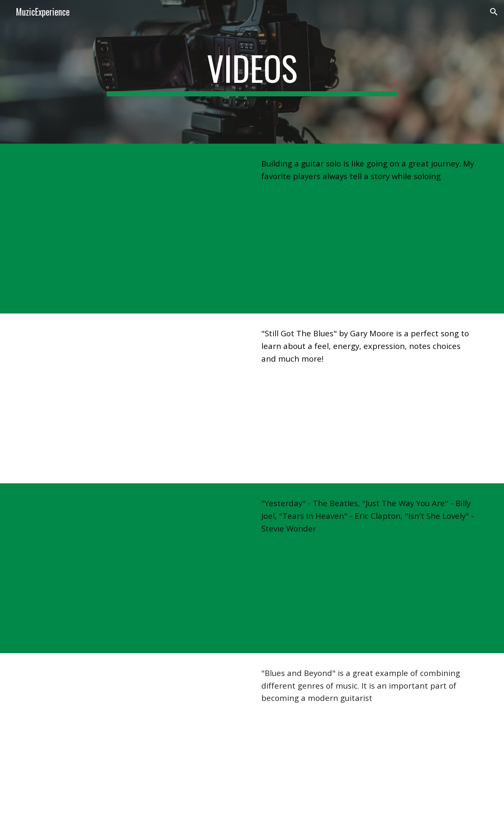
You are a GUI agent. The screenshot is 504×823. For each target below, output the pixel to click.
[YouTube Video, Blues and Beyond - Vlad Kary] (136, 738)
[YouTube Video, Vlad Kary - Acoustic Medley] (136, 568)
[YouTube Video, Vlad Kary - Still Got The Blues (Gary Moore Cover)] (136, 398)
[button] (494, 12)
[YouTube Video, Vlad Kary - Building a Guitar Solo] (136, 229)
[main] (252, 72)
